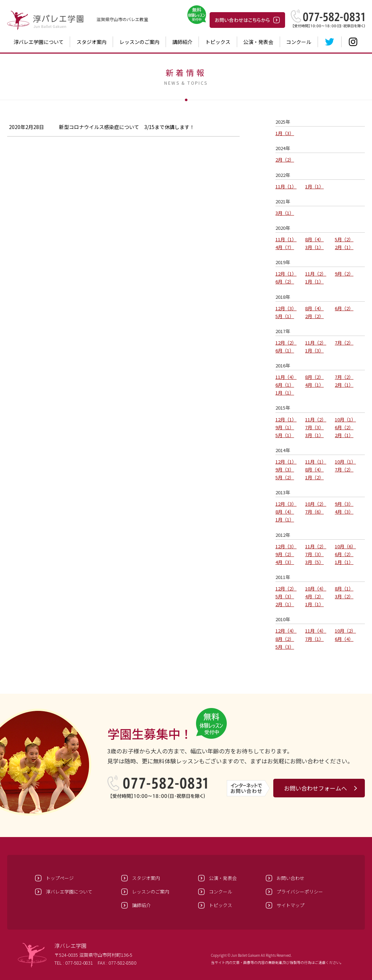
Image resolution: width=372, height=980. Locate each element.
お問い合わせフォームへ (315, 788)
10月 (345, 419)
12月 (286, 274)
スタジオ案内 (92, 42)
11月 (286, 186)
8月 (314, 239)
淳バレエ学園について (39, 42)
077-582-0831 (79, 963)
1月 (285, 133)
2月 (285, 160)
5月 (344, 239)
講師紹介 (182, 42)
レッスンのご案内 (139, 42)
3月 (285, 213)
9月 (344, 274)
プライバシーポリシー (300, 892)
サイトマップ (290, 905)
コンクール (299, 42)
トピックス (218, 42)
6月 (285, 281)
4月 (285, 247)
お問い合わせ (290, 878)
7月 (344, 343)
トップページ (60, 878)
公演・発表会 (258, 42)
